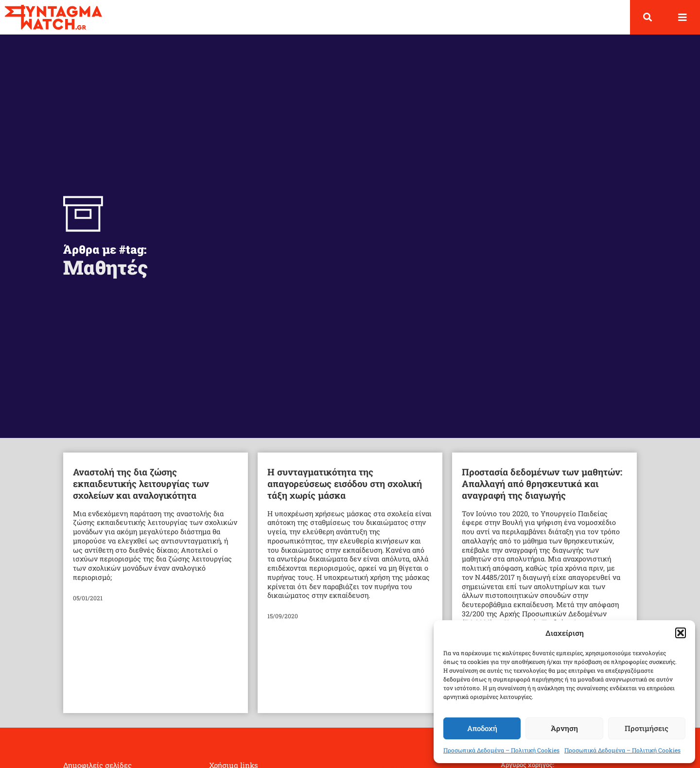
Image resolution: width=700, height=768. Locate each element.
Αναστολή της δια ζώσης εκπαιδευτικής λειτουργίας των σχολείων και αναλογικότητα (141, 484)
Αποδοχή (482, 728)
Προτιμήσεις (647, 728)
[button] (681, 633)
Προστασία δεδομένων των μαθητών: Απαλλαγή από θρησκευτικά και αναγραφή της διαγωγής (542, 484)
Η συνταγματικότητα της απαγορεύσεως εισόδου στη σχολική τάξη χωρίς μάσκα (345, 484)
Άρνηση (564, 728)
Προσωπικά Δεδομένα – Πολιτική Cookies (501, 750)
